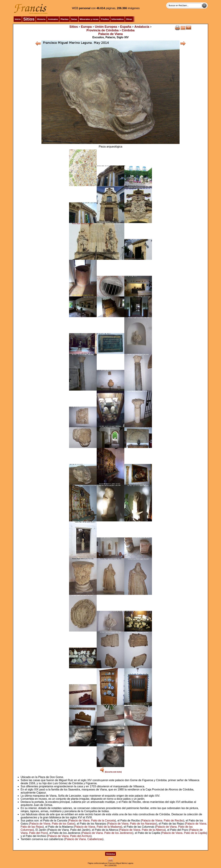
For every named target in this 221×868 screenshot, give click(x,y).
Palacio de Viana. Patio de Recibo (162, 821)
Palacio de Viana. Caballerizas (84, 839)
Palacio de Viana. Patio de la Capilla (184, 833)
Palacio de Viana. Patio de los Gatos (52, 824)
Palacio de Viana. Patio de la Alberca (142, 830)
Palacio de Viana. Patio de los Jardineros (107, 833)
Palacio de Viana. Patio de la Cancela (92, 821)
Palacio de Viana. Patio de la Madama (98, 827)
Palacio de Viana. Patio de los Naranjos (132, 824)
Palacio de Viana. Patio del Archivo (69, 836)
